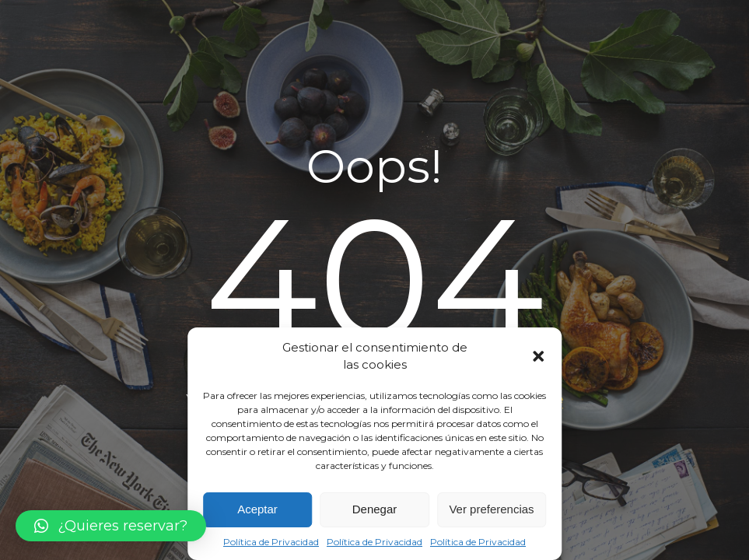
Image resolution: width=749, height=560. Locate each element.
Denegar (375, 509)
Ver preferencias (491, 509)
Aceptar (257, 509)
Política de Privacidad (271, 542)
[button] (538, 356)
